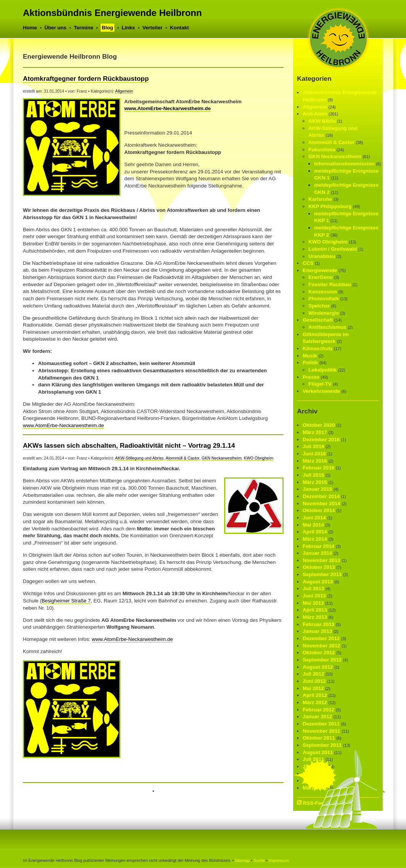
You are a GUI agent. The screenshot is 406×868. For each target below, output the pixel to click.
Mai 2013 (313, 603)
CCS (308, 263)
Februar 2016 (319, 468)
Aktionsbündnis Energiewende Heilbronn (112, 13)
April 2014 (315, 532)
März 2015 (315, 482)
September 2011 (322, 745)
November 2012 (322, 646)
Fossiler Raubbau (330, 284)
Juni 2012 (314, 681)
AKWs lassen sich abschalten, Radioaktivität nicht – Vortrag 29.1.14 (129, 445)
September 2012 (322, 660)
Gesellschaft (318, 320)
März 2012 (315, 702)
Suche (259, 860)
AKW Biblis (322, 121)
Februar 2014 (319, 546)
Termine (84, 28)
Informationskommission (344, 164)
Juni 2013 (314, 596)
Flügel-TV (320, 384)
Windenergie (324, 313)
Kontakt (180, 28)
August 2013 (318, 582)
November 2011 (322, 731)
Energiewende (320, 270)
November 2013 (322, 560)
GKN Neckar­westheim (222, 458)
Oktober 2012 (319, 653)
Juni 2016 (314, 454)
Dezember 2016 (321, 440)
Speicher (319, 306)
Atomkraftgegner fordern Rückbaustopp (86, 78)
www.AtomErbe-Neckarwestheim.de (168, 108)
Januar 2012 (317, 717)
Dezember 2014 (321, 496)
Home (30, 28)
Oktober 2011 (319, 738)
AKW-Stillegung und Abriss (139, 458)
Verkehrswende (321, 391)
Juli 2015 (313, 475)
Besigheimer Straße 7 (66, 601)
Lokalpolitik (323, 370)
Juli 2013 (313, 589)
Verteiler (153, 28)
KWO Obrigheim (258, 458)
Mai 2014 (313, 525)
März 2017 (315, 432)
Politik (310, 363)
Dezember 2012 (321, 638)
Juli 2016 (313, 446)
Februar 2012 (319, 710)
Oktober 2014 (319, 510)
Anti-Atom (315, 114)
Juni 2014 (314, 518)
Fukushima (322, 150)
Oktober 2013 (319, 567)
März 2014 (315, 539)
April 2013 (315, 610)
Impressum (278, 860)
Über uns (56, 28)
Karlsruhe (320, 199)
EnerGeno (321, 277)
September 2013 (322, 574)
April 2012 (315, 695)
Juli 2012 (313, 674)
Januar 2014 (317, 553)
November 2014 (322, 504)
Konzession (323, 292)
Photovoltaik (324, 299)
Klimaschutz (318, 348)
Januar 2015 (317, 489)
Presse (311, 377)
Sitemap (242, 860)
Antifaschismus (327, 327)
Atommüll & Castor (183, 458)
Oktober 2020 (319, 425)
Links (128, 28)
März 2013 (315, 617)
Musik (310, 356)
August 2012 (318, 667)
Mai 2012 (313, 688)
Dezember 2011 (321, 724)
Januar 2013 (317, 631)
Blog (108, 28)
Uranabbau (322, 256)
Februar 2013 (319, 624)
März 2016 (315, 461)
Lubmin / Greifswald (333, 249)
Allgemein (124, 91)
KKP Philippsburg (330, 206)
